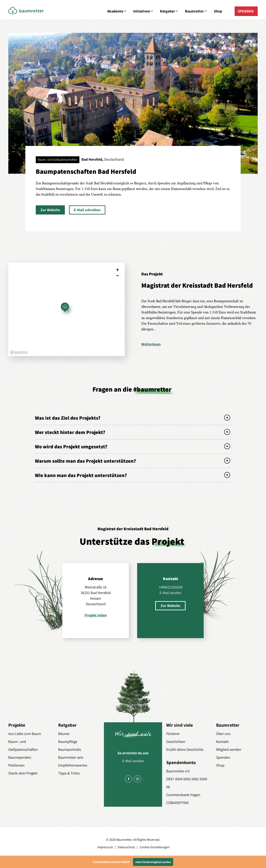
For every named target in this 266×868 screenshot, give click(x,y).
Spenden (223, 757)
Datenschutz (126, 847)
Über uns (223, 734)
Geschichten (176, 742)
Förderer (173, 734)
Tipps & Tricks (69, 773)
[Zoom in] (118, 270)
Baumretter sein (71, 757)
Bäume (64, 734)
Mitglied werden (229, 749)
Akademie (117, 11)
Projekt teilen (96, 615)
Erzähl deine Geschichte (185, 749)
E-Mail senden (171, 593)
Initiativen (143, 11)
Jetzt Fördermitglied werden (153, 862)
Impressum (105, 847)
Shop (218, 11)
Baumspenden (20, 757)
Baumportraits (70, 749)
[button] (50, 210)
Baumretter (196, 11)
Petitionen (16, 765)
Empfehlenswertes (73, 765)
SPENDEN (246, 11)
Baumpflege (68, 742)
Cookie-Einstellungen (155, 847)
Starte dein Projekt (23, 773)
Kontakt (222, 742)
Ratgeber (169, 11)
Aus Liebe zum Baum (25, 734)
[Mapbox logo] (19, 352)
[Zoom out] (118, 276)
